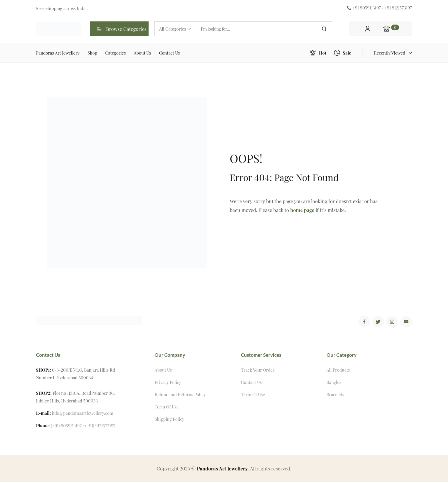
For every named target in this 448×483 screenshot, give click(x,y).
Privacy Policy (168, 383)
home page (302, 210)
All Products (338, 371)
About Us (163, 371)
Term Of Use (167, 408)
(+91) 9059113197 (66, 426)
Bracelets (335, 395)
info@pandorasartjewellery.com (83, 414)
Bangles (334, 383)
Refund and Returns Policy (180, 395)
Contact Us (251, 383)
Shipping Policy (169, 420)
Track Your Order (258, 371)
